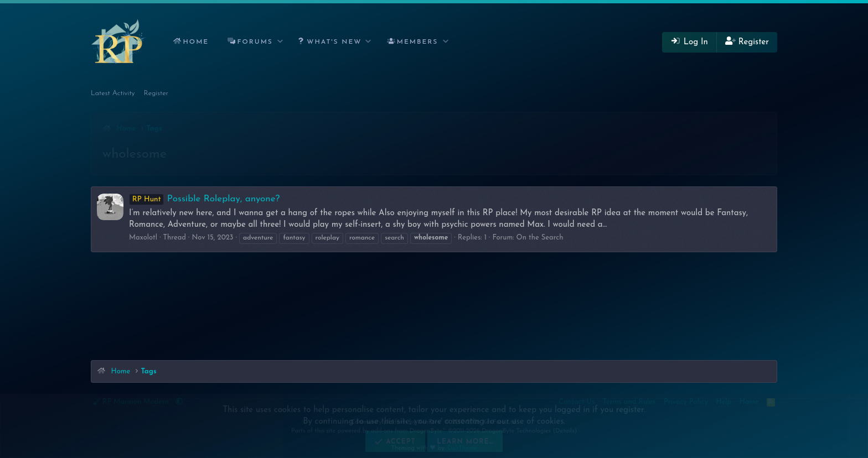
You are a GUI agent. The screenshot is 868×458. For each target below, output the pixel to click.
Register (156, 93)
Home (196, 42)
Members (418, 42)
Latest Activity (113, 93)
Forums (255, 42)
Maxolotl (143, 238)
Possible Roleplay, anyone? (204, 199)
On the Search (540, 238)
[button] (280, 42)
